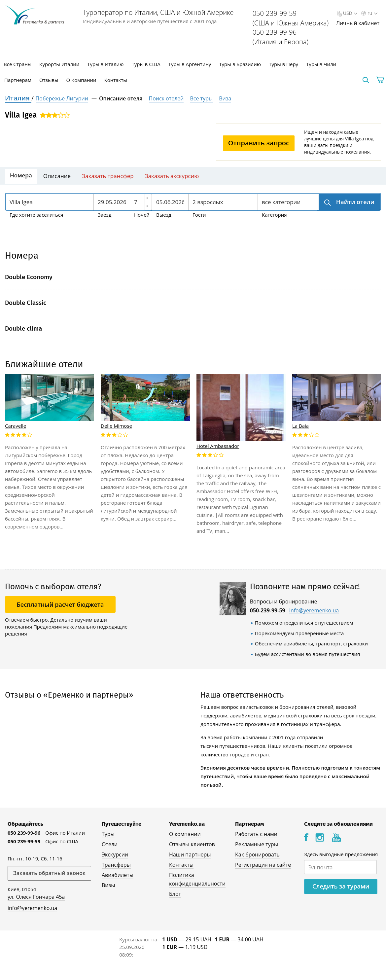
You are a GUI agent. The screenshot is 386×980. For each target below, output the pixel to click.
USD (350, 13)
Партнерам (18, 80)
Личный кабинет (358, 23)
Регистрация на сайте (263, 865)
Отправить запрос (259, 143)
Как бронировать (257, 854)
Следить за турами (341, 886)
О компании (185, 834)
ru (372, 13)
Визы (108, 885)
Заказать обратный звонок (49, 873)
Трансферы (116, 865)
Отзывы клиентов (192, 844)
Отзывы (49, 80)
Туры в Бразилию (240, 64)
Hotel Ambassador (218, 446)
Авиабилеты (118, 875)
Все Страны (18, 64)
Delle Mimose (116, 426)
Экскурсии (115, 854)
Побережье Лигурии (62, 98)
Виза (225, 98)
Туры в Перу (283, 64)
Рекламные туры (257, 844)
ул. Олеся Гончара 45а (36, 897)
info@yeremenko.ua (314, 611)
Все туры (201, 98)
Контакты (116, 80)
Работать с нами (256, 834)
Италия (18, 98)
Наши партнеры (190, 854)
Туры (108, 834)
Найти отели (354, 202)
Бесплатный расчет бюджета (60, 604)
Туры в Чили (321, 64)
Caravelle (16, 426)
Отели (110, 844)
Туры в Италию (105, 64)
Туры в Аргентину (190, 64)
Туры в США (146, 64)
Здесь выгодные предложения (341, 854)
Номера (21, 175)
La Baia (300, 426)
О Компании (81, 80)
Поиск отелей (166, 98)
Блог (175, 894)
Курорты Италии (59, 64)
